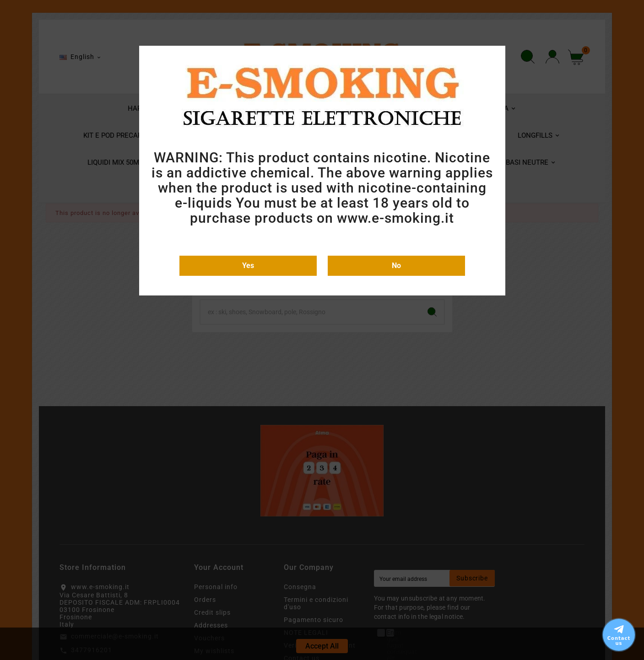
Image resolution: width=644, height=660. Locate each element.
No (396, 266)
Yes (248, 266)
